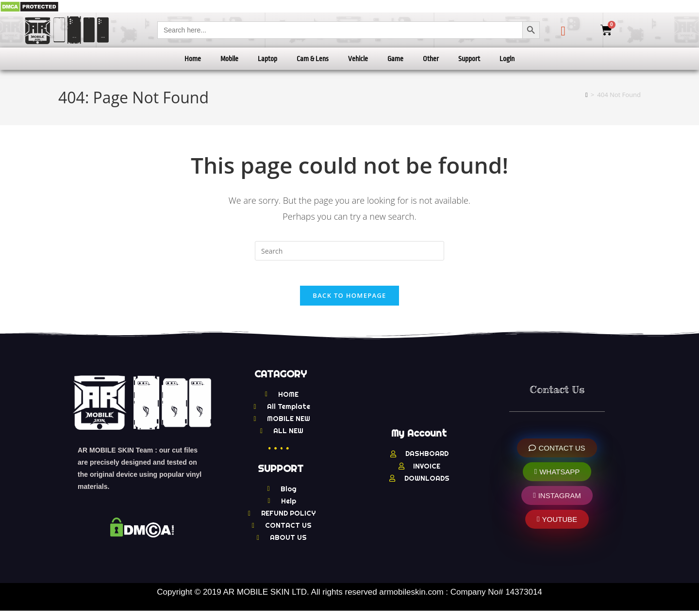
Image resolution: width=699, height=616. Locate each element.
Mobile (229, 59)
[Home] (587, 95)
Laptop (267, 59)
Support (469, 59)
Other (431, 59)
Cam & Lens (313, 59)
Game (395, 59)
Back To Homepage (349, 300)
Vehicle (358, 59)
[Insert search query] (349, 251)
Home (193, 59)
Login (507, 59)
